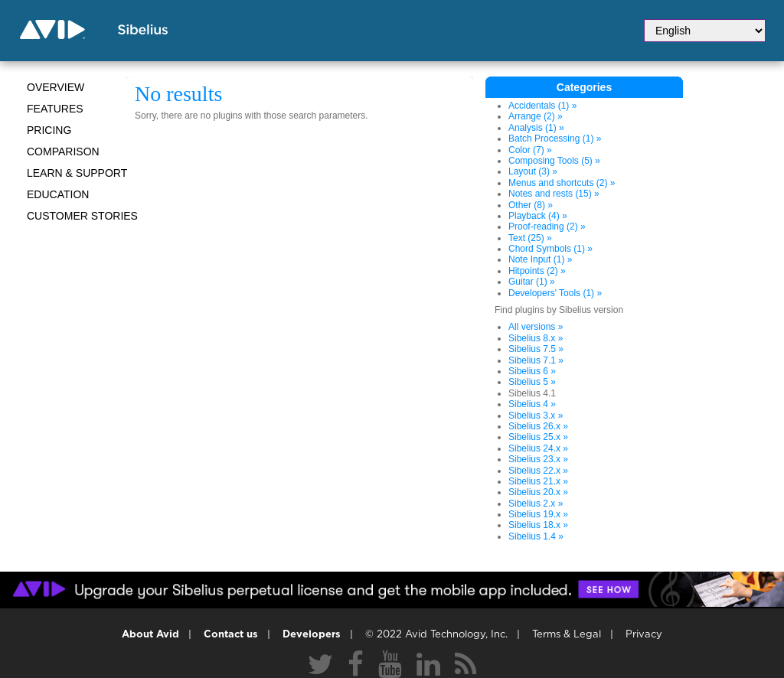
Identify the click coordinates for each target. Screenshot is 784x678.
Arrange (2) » (536, 116)
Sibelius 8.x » (536, 338)
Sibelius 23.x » (538, 459)
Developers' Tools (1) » (555, 293)
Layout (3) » (533, 171)
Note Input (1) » (540, 259)
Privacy (644, 635)
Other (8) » (531, 205)
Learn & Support (77, 173)
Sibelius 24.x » (538, 448)
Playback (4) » (538, 216)
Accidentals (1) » (542, 106)
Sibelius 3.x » (536, 416)
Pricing (49, 130)
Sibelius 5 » (532, 382)
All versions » (536, 327)
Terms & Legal (567, 635)
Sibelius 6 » (532, 371)
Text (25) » (530, 238)
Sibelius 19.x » (538, 514)
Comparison (63, 152)
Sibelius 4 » (532, 404)
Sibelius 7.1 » (536, 360)
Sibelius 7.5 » (536, 349)
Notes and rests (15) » (554, 194)
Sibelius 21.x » (538, 481)
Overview (56, 87)
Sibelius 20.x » (538, 492)
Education (58, 194)
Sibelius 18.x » (538, 525)
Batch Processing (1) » (555, 139)
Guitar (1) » (532, 282)
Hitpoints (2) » (537, 271)
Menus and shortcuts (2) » (562, 183)
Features (55, 109)
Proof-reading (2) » (547, 227)
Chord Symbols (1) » (550, 249)
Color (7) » (530, 150)
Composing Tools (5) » (554, 161)
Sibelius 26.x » (538, 426)
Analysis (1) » (536, 128)
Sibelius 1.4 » (536, 536)
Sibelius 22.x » (538, 471)
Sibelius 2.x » (536, 504)
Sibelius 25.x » (538, 437)
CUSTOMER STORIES (82, 216)
